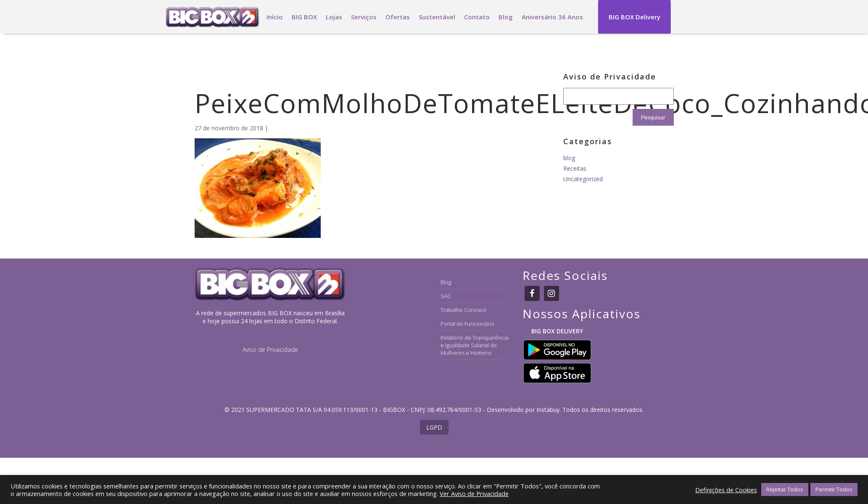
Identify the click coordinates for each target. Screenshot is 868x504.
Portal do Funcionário (467, 324)
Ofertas (398, 17)
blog (569, 158)
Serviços (364, 17)
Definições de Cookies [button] (726, 490)
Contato (477, 17)
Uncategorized (583, 179)
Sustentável (437, 17)
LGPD (434, 427)
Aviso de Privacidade (270, 350)
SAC (446, 296)
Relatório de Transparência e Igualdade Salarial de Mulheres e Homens (475, 345)
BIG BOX (304, 17)
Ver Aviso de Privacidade (474, 493)
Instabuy (548, 410)
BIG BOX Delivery (635, 17)
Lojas (334, 17)
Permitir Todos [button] (834, 489)
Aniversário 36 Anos (552, 17)
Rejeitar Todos (785, 489)
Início (275, 17)
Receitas (575, 168)
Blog (506, 17)
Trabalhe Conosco (463, 310)
